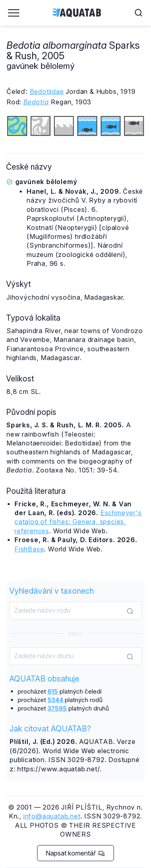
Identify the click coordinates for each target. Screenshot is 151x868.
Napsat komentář (75, 853)
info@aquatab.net (52, 816)
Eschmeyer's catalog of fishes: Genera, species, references (78, 522)
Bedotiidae (47, 91)
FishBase (29, 549)
